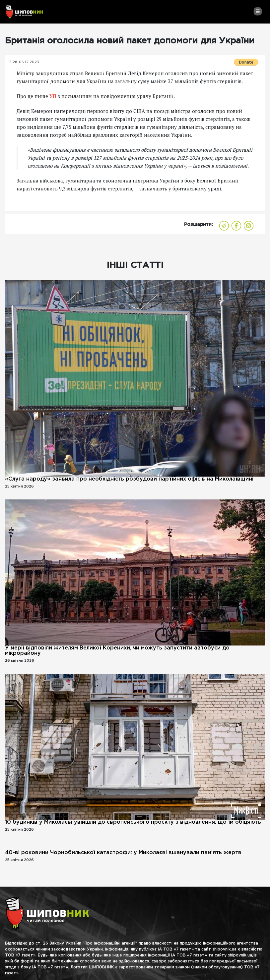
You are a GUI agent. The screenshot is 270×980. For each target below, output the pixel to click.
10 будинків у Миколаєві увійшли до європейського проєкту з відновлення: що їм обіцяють (133, 822)
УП (53, 96)
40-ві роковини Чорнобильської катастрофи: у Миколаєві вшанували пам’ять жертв (123, 853)
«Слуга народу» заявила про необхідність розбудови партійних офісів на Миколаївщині (129, 479)
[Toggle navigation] (258, 11)
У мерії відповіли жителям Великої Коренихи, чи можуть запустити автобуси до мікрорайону (117, 651)
